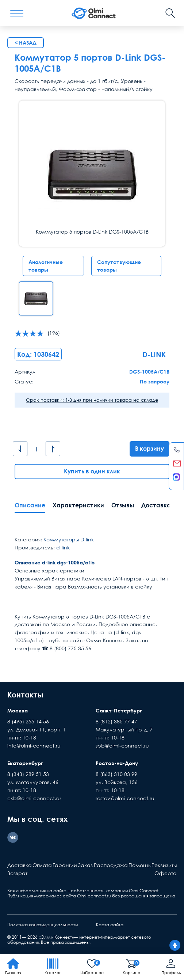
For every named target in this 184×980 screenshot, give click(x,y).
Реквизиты (164, 865)
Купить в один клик (92, 471)
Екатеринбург (25, 763)
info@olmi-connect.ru (34, 746)
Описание (30, 505)
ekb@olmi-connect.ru (34, 798)
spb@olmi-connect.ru (122, 746)
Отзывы (123, 505)
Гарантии (65, 865)
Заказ (85, 865)
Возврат (17, 873)
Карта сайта (110, 925)
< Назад (26, 43)
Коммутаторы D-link (69, 539)
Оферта (166, 873)
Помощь (140, 865)
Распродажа (111, 865)
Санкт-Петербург (119, 710)
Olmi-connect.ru (94, 896)
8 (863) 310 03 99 (116, 774)
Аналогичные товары (46, 266)
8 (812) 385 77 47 (116, 721)
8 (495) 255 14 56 (28, 721)
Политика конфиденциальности (43, 925)
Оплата (42, 865)
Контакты (25, 695)
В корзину (149, 449)
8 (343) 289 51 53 (28, 774)
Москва (18, 710)
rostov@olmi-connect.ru (125, 798)
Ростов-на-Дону (117, 763)
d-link (63, 547)
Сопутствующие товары (119, 266)
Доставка (156, 505)
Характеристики (78, 505)
